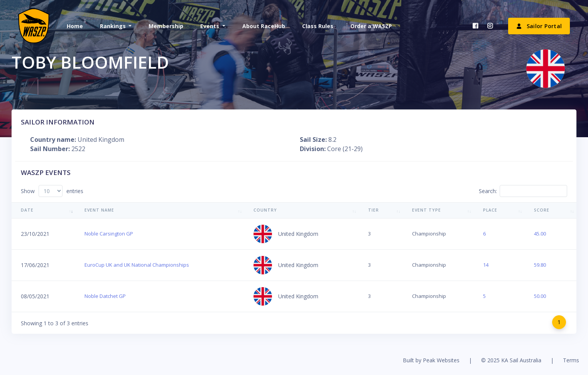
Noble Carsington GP (109, 234)
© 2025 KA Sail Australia (511, 360)
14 (486, 265)
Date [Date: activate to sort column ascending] (27, 210)
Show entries (52, 191)
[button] (115, 26)
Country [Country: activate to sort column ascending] (265, 210)
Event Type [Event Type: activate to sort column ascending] (427, 210)
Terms (571, 360)
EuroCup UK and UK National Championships (137, 265)
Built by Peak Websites (431, 360)
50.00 (540, 296)
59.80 (540, 265)
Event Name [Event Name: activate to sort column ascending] (99, 210)
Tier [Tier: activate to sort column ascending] (373, 210)
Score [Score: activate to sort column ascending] (542, 210)
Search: (523, 191)
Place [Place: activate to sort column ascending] (490, 210)
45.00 (540, 234)
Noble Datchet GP (105, 296)
